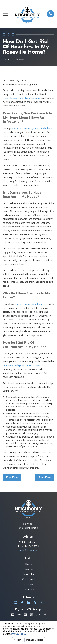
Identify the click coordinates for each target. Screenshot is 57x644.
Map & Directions (28, 550)
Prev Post (12, 477)
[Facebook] (22, 603)
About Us (28, 569)
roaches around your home (29, 304)
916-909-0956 (28, 528)
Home (28, 564)
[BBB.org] (41, 603)
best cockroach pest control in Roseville (24, 365)
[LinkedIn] (28, 603)
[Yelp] (35, 603)
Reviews (28, 584)
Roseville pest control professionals (22, 98)
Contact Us (28, 589)
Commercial (28, 579)
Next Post (45, 477)
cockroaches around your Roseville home (32, 128)
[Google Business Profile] (16, 603)
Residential (28, 574)
